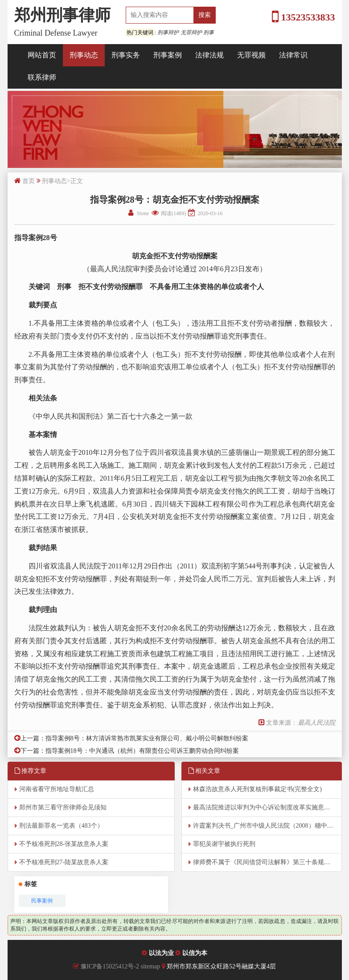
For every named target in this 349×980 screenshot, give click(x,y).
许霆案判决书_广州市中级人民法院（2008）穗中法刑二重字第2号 (267, 826)
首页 (29, 181)
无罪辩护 (191, 33)
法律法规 (209, 55)
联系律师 (42, 77)
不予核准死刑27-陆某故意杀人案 (64, 862)
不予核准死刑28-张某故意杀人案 (64, 844)
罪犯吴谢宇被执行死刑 (224, 844)
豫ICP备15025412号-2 (110, 966)
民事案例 (42, 901)
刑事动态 (84, 55)
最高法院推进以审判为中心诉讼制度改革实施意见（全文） (267, 807)
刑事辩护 (168, 33)
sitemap (151, 966)
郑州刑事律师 (62, 15)
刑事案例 (168, 55)
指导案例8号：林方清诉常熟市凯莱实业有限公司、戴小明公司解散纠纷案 (147, 738)
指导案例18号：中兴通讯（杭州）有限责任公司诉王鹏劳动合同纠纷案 (142, 751)
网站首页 (42, 55)
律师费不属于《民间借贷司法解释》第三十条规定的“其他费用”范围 (267, 862)
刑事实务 (126, 55)
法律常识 (293, 55)
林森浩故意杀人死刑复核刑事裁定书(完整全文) (257, 789)
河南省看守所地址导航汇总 (57, 789)
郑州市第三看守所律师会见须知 (63, 807)
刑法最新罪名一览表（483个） (61, 826)
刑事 (209, 33)
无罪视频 (251, 55)
